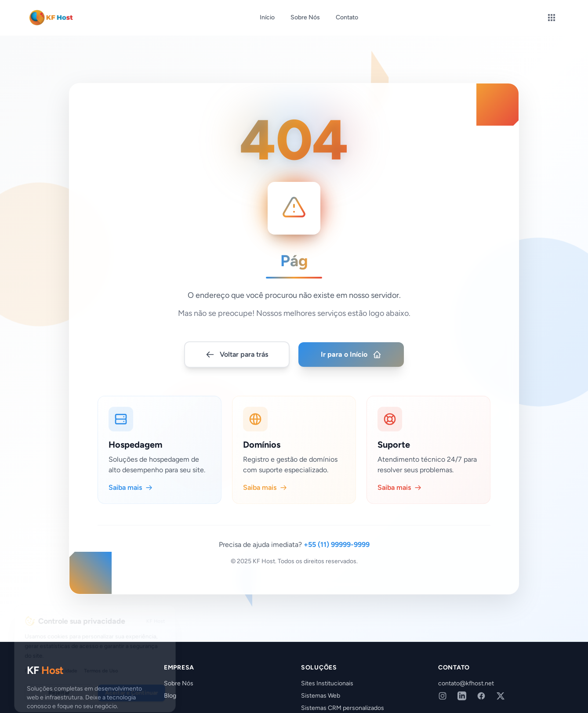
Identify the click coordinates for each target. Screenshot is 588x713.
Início (267, 17)
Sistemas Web (321, 696)
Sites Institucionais (327, 683)
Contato (347, 17)
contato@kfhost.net (466, 683)
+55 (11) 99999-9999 (337, 532)
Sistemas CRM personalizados (343, 708)
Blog (170, 696)
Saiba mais (131, 475)
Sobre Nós (305, 17)
